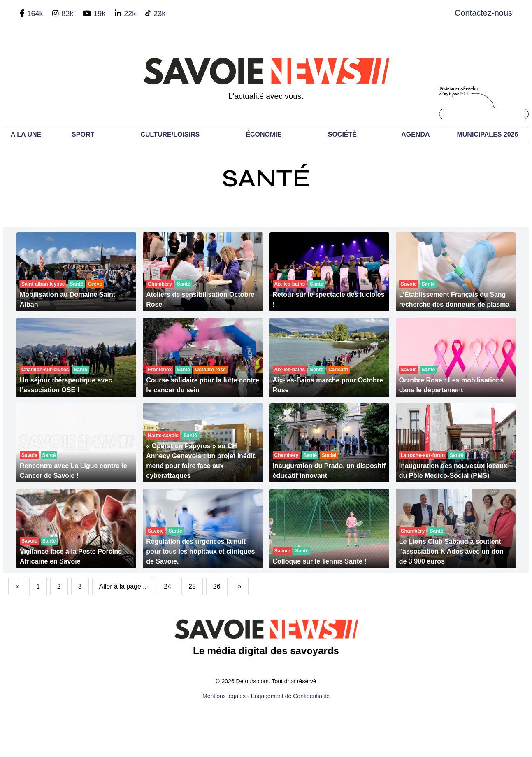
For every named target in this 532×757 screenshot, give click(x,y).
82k (67, 14)
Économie (264, 134)
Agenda (415, 134)
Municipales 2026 (487, 134)
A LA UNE (26, 134)
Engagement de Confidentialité (290, 696)
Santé (266, 178)
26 (217, 586)
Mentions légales (224, 696)
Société (342, 134)
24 (167, 586)
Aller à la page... (123, 586)
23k (159, 14)
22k (130, 14)
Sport (83, 134)
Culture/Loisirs (170, 134)
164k (35, 14)
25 (192, 586)
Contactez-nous (483, 13)
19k (99, 14)
